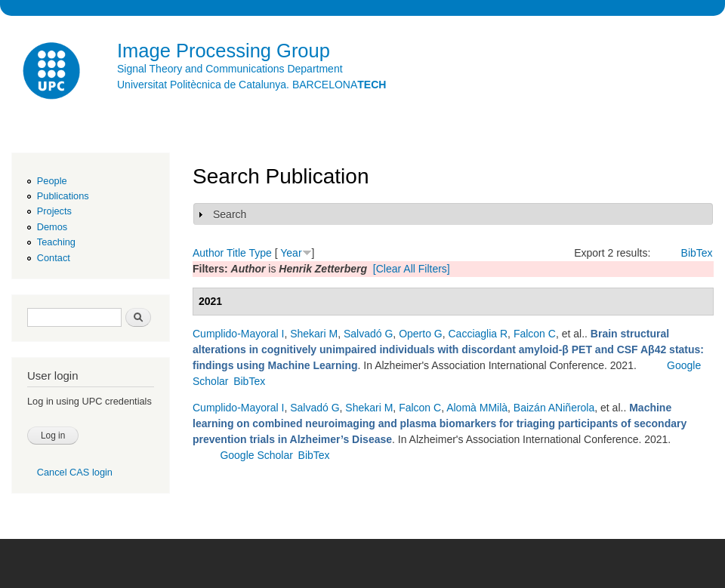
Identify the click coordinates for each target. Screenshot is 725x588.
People (52, 181)
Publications (63, 196)
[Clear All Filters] (412, 269)
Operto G (421, 334)
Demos (52, 227)
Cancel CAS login (75, 472)
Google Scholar (256, 455)
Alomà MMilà (477, 408)
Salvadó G (368, 334)
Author (208, 253)
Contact (54, 258)
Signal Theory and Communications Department (230, 69)
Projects (54, 211)
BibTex (697, 253)
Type (260, 253)
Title (236, 253)
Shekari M (314, 334)
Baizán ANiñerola (554, 408)
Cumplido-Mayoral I (238, 334)
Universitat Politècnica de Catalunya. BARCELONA (251, 85)
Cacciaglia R (478, 334)
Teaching (56, 242)
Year (291, 253)
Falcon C (535, 334)
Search (230, 214)
